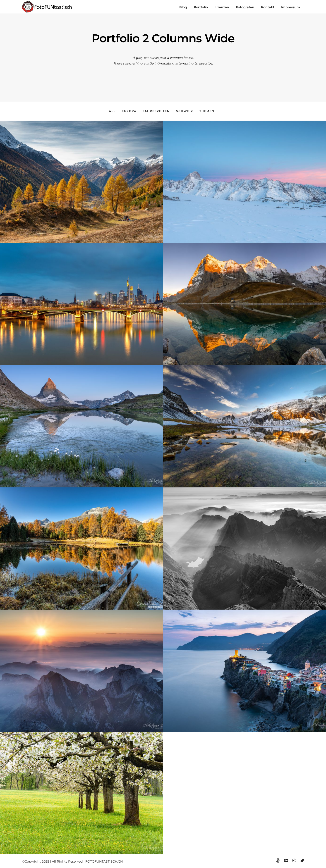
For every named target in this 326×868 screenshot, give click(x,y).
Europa (129, 111)
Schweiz (185, 111)
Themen (207, 111)
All (112, 111)
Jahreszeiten (156, 111)
